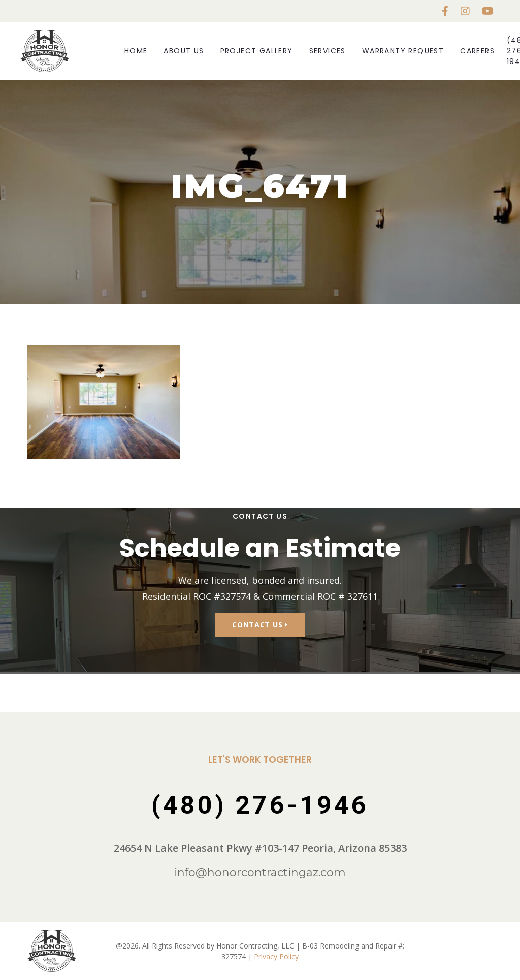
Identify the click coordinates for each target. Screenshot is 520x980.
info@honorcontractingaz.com (260, 873)
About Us (184, 51)
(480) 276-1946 (260, 805)
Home (136, 51)
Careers (477, 51)
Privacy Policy (276, 956)
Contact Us (260, 625)
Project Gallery (257, 51)
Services (328, 51)
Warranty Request (403, 51)
